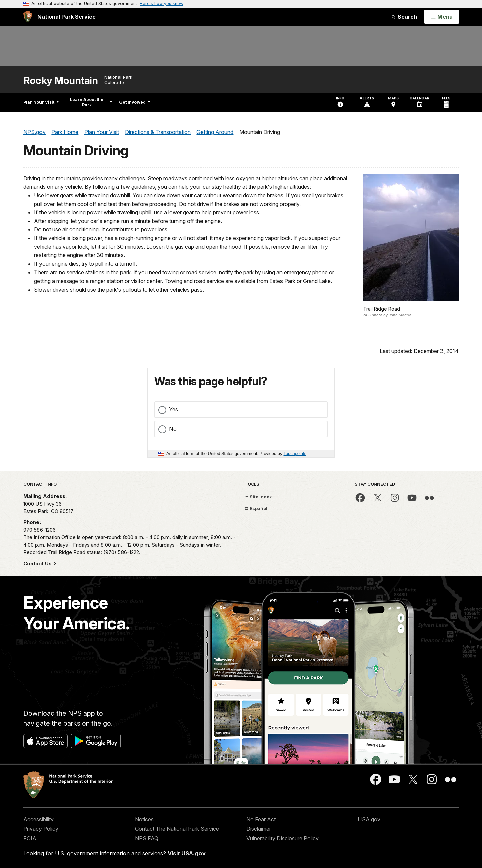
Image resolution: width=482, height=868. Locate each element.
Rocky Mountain (61, 80)
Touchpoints (295, 454)
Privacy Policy (41, 829)
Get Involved (135, 102)
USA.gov (369, 819)
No (173, 429)
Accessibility (38, 819)
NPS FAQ (147, 838)
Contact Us (38, 564)
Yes (174, 409)
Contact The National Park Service (177, 829)
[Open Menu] (442, 17)
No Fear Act (261, 819)
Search (404, 17)
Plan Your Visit (41, 102)
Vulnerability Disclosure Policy (283, 838)
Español (256, 508)
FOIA (30, 838)
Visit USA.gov (187, 853)
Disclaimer (259, 829)
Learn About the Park (91, 102)
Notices (144, 819)
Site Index (258, 497)
